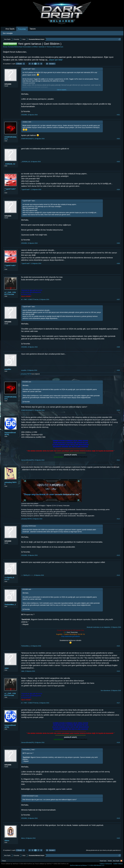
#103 (118, 162)
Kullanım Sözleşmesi (106, 864)
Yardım (110, 861)
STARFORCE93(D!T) (10, 138)
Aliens (7, 841)
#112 (118, 519)
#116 (118, 671)
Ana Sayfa (10, 29)
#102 (118, 139)
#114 (118, 575)
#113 (118, 555)
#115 (118, 646)
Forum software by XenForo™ (52, 864)
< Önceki (19, 64)
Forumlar (22, 29)
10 (47, 64)
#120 (118, 838)
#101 (118, 115)
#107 (118, 299)
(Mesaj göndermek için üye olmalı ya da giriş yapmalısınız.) (103, 850)
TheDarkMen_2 (10, 605)
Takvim (33, 29)
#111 (118, 460)
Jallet (6, 668)
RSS (121, 861)
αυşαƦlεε (8, 369)
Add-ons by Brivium (87, 865)
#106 (118, 263)
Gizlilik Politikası (118, 864)
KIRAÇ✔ (36, 47)
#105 (118, 243)
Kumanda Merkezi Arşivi (15, 47)
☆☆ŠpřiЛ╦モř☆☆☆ (9, 579)
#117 (118, 703)
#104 (118, 189)
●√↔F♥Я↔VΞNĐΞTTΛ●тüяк (10, 293)
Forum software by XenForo (18, 864)
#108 (118, 347)
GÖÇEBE (8, 84)
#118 (118, 742)
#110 (118, 410)
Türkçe (4, 861)
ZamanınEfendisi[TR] (10, 434)
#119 (118, 818)
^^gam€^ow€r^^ (10, 190)
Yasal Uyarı (103, 861)
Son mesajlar (8, 33)
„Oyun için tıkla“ (56, 60)
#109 (118, 370)
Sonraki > (52, 64)
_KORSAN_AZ (10, 164)
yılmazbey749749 (26, 374)
